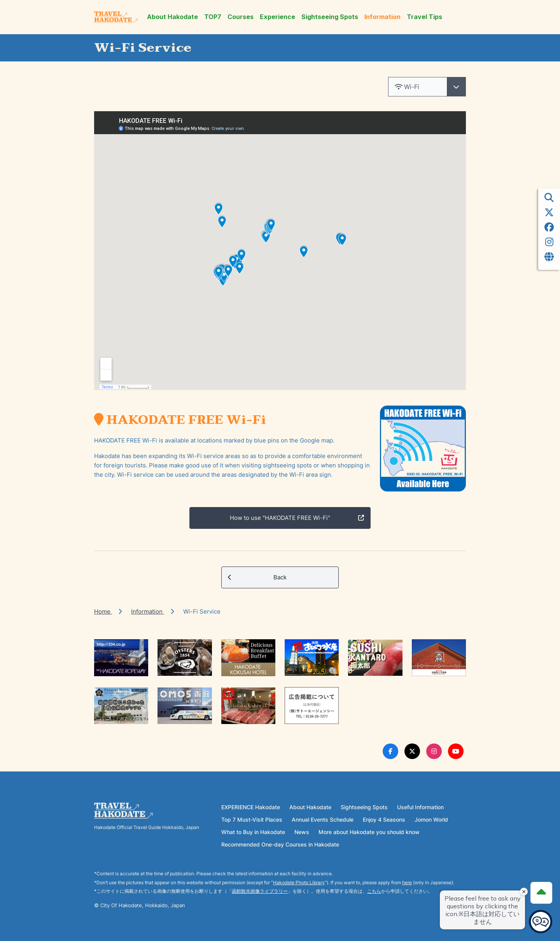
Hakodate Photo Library (299, 882)
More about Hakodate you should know (369, 832)
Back (257, 577)
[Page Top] (541, 893)
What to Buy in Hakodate (253, 832)
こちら (374, 891)
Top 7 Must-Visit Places (252, 819)
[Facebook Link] (390, 751)
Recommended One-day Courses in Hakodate (280, 844)
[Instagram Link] (434, 751)
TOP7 (213, 17)
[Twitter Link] (412, 751)
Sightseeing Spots (330, 17)
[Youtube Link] (456, 751)
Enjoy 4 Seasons (384, 819)
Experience (277, 17)
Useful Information (420, 807)
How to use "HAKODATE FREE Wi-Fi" (297, 518)
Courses (241, 17)
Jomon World (431, 819)
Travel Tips (424, 17)
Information (382, 17)
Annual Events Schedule (323, 819)
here (407, 882)
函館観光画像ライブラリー (260, 891)
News (302, 832)
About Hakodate (172, 17)
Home (103, 611)
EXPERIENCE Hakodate (251, 807)
